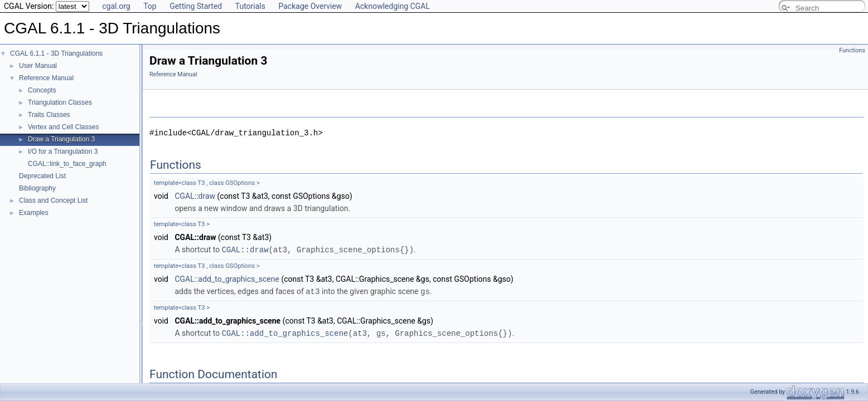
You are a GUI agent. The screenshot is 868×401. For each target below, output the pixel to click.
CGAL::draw (195, 196)
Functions (852, 50)
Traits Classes (49, 115)
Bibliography (37, 188)
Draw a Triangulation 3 (61, 139)
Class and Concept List (53, 200)
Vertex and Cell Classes (63, 127)
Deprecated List (42, 176)
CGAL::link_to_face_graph (67, 164)
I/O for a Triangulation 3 (63, 151)
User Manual (38, 66)
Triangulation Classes (60, 102)
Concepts (42, 90)
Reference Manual (46, 78)
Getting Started (196, 6)
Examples (34, 213)
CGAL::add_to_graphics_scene (227, 278)
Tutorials (250, 6)
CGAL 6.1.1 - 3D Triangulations (56, 53)
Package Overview (310, 6)
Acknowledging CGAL (392, 6)
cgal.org (116, 6)
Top (150, 6)
